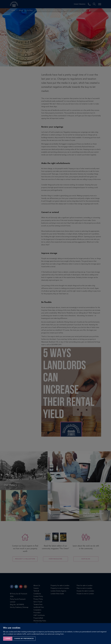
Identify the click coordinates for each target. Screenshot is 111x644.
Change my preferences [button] (24, 639)
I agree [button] (8, 639)
